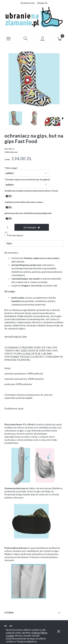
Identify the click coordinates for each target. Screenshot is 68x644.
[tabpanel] (34, 336)
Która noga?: (11, 168)
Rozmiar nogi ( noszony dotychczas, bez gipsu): (27, 179)
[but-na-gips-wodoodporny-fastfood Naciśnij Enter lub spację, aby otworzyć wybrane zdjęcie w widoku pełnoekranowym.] (34, 79)
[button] (9, 39)
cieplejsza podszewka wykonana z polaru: (24, 202)
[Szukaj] (26, 39)
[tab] (34, 243)
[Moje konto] (43, 39)
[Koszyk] (59, 39)
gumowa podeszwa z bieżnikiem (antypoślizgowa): (28, 213)
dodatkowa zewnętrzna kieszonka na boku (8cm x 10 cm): (31, 191)
